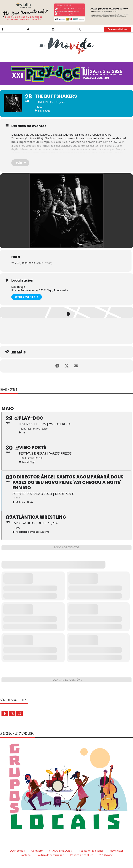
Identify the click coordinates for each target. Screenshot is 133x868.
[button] (79, 29)
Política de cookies (82, 855)
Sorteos (26, 855)
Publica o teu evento (91, 851)
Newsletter (117, 851)
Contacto (37, 851)
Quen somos (17, 851)
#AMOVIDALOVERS (61, 851)
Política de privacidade (50, 855)
